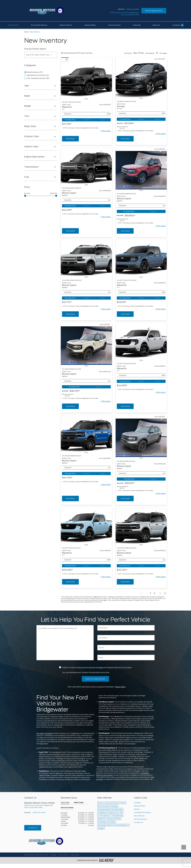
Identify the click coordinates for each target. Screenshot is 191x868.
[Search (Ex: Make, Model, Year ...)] (41, 55)
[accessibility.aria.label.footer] (106, 860)
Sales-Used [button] (79, 803)
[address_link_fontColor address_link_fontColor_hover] (125, 14)
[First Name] (126, 628)
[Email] (126, 658)
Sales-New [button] (65, 803)
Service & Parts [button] (67, 808)
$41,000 (27, 193)
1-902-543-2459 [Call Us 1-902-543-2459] (132, 9)
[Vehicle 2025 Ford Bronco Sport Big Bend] (141, 170)
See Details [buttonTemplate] (70, 139)
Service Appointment (154, 11)
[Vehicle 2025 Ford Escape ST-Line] (141, 79)
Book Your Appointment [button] (95, 679)
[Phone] (126, 648)
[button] (106, 131)
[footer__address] (41, 806)
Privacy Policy (120, 687)
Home (26, 32)
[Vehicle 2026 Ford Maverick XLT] (86, 80)
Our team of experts (45, 733)
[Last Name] (126, 638)
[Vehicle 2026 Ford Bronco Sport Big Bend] (86, 166)
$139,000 (54, 193)
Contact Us (33, 828)
